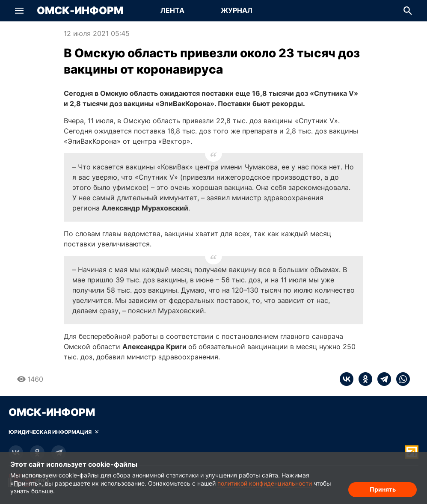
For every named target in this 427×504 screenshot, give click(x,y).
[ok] (363, 379)
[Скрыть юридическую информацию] (53, 432)
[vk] (347, 379)
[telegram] (382, 379)
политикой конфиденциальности (265, 483)
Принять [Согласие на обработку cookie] (383, 489)
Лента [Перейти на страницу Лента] (172, 10)
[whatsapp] (400, 379)
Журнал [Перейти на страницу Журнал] (237, 10)
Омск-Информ (80, 11)
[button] (19, 11)
